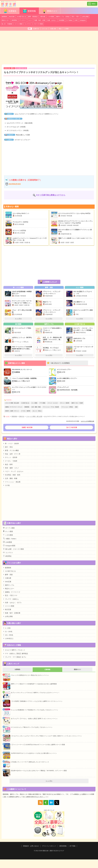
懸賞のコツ (50, 11)
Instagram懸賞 (9, 546)
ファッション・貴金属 (12, 482)
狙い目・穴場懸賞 (7, 24)
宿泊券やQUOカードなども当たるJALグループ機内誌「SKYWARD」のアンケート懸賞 (39, 771)
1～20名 (7, 628)
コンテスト (28, 24)
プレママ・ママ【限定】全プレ (15, 657)
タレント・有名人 (37, 411)
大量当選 (42, 17)
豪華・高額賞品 (33, 17)
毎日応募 (12, 17)
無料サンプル (9, 585)
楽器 (76, 407)
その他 (6, 485)
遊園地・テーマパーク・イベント (14, 407)
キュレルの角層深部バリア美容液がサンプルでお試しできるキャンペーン (35, 710)
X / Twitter (69, 20)
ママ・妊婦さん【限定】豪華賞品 (16, 653)
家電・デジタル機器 (11, 450)
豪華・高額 (8, 575)
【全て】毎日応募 (71, 427)
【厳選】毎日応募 (27, 427)
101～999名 (8, 635)
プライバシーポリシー (49, 846)
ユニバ (30, 20)
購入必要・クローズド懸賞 (13, 549)
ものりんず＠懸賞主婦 (87, 421)
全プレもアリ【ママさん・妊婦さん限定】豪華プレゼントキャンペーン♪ (34, 719)
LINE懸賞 (7, 542)
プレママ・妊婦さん (11, 599)
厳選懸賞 (4, 17)
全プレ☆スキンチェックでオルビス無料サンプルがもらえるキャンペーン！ (35, 693)
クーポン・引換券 (10, 461)
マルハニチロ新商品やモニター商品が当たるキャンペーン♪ (30, 675)
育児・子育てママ (10, 595)
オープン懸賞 (9, 528)
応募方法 (36, 29)
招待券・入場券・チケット (12, 411)
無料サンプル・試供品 (63, 17)
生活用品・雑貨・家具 (12, 475)
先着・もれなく (52, 20)
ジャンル (45, 29)
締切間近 (14, 20)
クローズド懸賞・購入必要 (12, 403)
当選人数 (53, 29)
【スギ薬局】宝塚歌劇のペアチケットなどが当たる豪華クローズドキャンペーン (37, 701)
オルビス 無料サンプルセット (14, 650)
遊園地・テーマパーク (12, 592)
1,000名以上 (8, 638)
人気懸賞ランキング (50, 282)
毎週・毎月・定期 (40, 20)
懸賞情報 (29, 11)
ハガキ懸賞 (51, 17)
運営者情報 (63, 846)
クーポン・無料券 (26, 411)
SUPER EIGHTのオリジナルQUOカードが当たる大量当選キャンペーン (34, 753)
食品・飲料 (8, 464)
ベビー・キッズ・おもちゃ (13, 471)
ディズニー (23, 20)
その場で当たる (21, 17)
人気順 (66, 29)
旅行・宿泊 (8, 447)
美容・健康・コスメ (11, 468)
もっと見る (18, 319)
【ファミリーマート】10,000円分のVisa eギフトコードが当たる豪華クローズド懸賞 (38, 745)
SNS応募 (7, 582)
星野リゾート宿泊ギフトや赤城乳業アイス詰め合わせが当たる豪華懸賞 (34, 684)
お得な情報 (85, 17)
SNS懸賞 (62, 20)
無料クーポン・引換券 (77, 403)
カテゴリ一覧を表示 (92, 3)
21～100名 (8, 631)
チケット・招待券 (65, 403)
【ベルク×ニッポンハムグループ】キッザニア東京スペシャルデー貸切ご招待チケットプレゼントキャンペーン (46, 736)
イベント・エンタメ (53, 403)
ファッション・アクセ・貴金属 (51, 407)
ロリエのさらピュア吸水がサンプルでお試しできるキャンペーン (32, 727)
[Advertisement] (49, 48)
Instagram (83, 20)
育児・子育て (76, 17)
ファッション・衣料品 (67, 407)
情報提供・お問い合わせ (31, 846)
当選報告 (10, 11)
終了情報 (73, 846)
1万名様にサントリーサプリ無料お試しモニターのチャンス (30, 762)
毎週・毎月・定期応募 (12, 613)
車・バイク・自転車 (11, 443)
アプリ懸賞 (42, 403)
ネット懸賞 (34, 403)
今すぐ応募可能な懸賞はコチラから (51, 195)
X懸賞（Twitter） (10, 539)
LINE (76, 20)
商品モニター (6, 20)
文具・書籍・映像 (36, 407)
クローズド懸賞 (38, 24)
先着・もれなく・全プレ (12, 602)
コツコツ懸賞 (18, 24)
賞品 (60, 29)
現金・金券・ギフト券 (12, 454)
